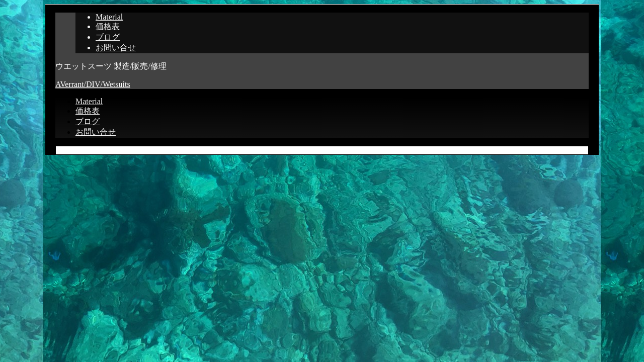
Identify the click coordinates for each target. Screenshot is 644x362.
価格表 (108, 26)
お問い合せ (116, 48)
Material (109, 17)
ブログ (108, 37)
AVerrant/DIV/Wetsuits (93, 84)
